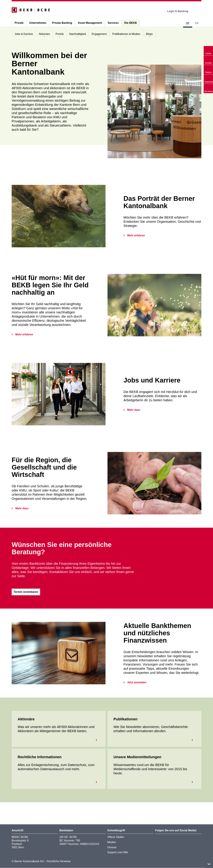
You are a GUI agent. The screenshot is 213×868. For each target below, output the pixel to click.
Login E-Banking (180, 11)
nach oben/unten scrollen (209, 864)
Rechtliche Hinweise (59, 861)
